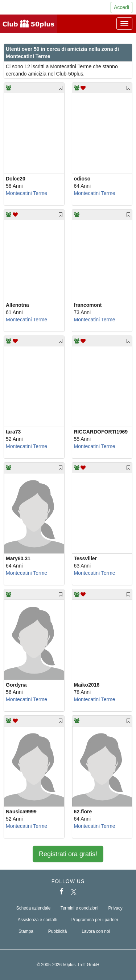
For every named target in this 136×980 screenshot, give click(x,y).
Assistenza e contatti (38, 920)
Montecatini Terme (26, 193)
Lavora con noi (96, 931)
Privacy (116, 908)
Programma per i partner (95, 920)
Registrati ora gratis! (68, 854)
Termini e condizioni (79, 908)
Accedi (121, 7)
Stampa (26, 931)
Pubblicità (58, 931)
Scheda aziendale (34, 908)
